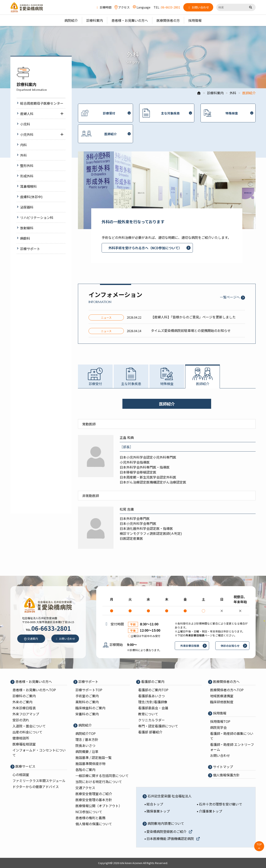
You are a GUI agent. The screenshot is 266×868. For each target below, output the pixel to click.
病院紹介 (85, 725)
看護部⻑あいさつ (151, 696)
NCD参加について (89, 812)
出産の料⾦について (27, 732)
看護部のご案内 (152, 681)
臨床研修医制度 (222, 702)
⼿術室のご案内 (87, 696)
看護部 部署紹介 (150, 732)
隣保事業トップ (158, 811)
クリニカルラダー (151, 720)
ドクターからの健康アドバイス (36, 787)
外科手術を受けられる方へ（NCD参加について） (145, 248)
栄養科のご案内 (87, 714)
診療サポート (88, 681)
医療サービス (25, 766)
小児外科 (27, 134)
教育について (148, 714)
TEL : (167, 7)
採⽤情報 (219, 713)
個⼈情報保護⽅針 (226, 775)
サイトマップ (223, 767)
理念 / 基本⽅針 (87, 739)
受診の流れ (21, 720)
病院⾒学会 (218, 727)
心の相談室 (21, 775)
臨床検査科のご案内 (90, 708)
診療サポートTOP (89, 690)
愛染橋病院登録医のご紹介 (170, 831)
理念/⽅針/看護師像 (153, 702)
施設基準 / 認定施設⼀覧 (94, 758)
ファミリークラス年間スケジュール (39, 781)
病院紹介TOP (86, 733)
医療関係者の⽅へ (226, 681)
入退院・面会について (29, 726)
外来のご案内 (22, 702)
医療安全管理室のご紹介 (94, 794)
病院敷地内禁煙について (165, 823)
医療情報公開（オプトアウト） (99, 806)
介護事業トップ (211, 811)
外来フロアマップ (26, 714)
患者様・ (34, 690)
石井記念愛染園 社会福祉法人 (169, 796)
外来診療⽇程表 (24, 708)
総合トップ (155, 804)
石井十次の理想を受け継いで (220, 804)
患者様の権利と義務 (90, 818)
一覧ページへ (230, 297)
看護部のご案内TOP (153, 690)
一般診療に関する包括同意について (102, 776)
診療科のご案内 (24, 696)
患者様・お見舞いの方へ (33, 681)
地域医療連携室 (222, 696)
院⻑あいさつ (85, 745)
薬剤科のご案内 (87, 702)
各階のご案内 (85, 770)
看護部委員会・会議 (153, 708)
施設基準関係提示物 (90, 764)
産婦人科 (27, 114)
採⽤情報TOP (220, 721)
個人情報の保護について (94, 824)
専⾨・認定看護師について (158, 726)
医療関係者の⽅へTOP (227, 690)
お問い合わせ (220, 755)
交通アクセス (85, 788)
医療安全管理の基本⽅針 (94, 800)
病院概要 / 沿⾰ (87, 751)
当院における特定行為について (99, 782)
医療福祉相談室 (24, 744)
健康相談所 (21, 738)
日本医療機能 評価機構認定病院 (173, 839)
